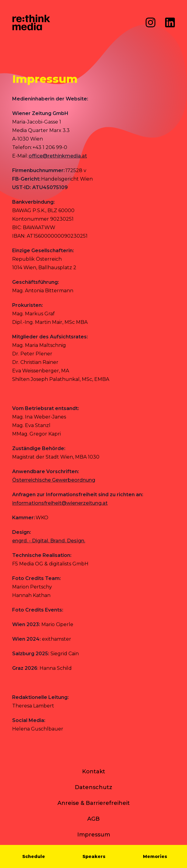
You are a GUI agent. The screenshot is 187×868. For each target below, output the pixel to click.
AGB (93, 819)
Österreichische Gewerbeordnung (54, 480)
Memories (155, 856)
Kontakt (94, 771)
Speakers (94, 856)
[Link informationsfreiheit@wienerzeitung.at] (60, 503)
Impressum (94, 835)
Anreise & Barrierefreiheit (94, 803)
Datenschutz (93, 787)
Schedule (34, 856)
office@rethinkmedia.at (58, 156)
